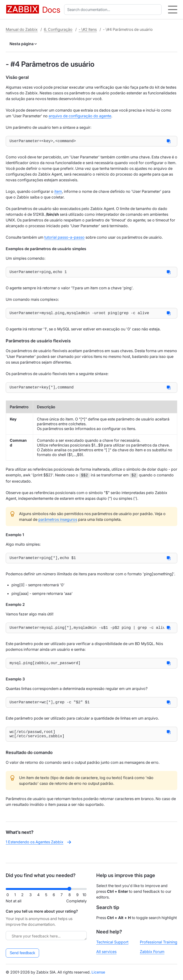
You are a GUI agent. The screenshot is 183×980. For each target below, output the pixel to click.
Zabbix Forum (152, 952)
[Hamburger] (173, 10)
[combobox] (114, 10)
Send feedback (23, 953)
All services (106, 952)
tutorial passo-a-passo (64, 238)
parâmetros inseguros (58, 523)
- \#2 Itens (88, 29)
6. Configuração (58, 29)
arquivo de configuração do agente (80, 116)
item (58, 192)
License (98, 972)
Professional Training (159, 942)
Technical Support (112, 942)
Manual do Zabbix (22, 29)
